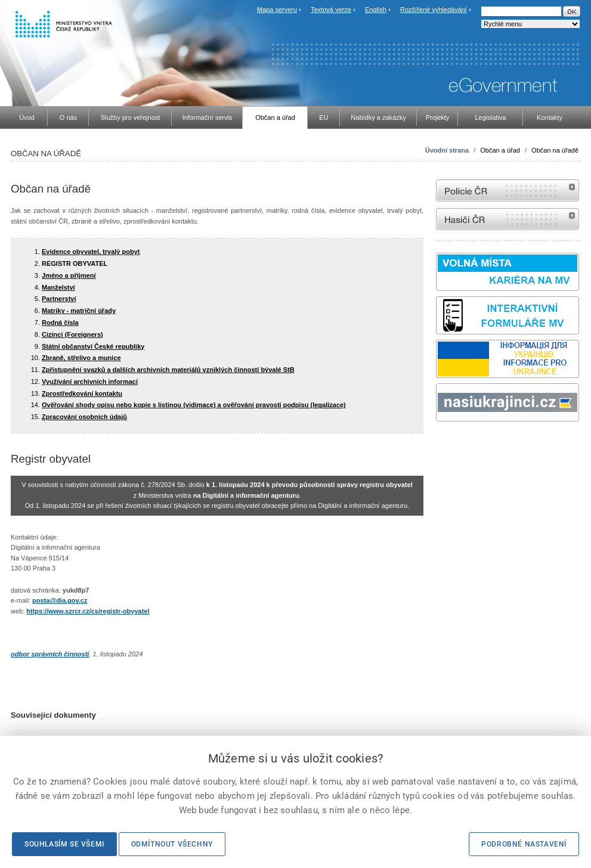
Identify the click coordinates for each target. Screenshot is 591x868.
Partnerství (59, 299)
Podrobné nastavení (524, 844)
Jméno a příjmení (69, 275)
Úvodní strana (447, 150)
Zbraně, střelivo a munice (81, 358)
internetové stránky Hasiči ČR (508, 219)
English (376, 10)
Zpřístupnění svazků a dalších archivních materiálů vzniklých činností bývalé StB (168, 370)
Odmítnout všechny (172, 844)
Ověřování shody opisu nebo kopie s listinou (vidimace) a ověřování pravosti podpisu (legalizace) (194, 405)
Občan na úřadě (555, 150)
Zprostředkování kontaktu (82, 393)
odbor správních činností (50, 654)
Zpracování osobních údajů (84, 417)
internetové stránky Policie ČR (508, 190)
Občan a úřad (500, 150)
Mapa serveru (277, 10)
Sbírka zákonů (438, 444)
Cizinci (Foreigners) (72, 334)
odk (442, 444)
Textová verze (331, 10)
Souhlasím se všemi (64, 844)
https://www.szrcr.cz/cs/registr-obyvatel (88, 611)
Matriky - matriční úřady (79, 311)
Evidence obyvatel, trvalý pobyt (91, 252)
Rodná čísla (60, 323)
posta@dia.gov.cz (60, 600)
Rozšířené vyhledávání (434, 10)
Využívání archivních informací (90, 382)
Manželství (58, 287)
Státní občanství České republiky (93, 346)
